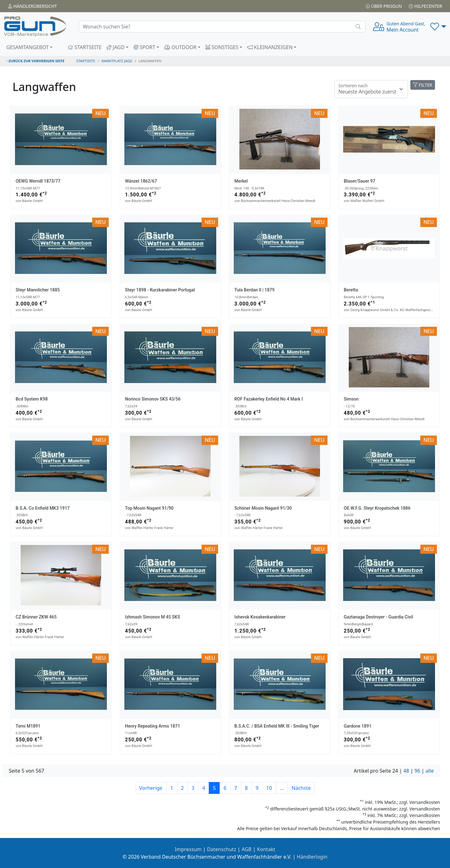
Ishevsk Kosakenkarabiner (260, 617)
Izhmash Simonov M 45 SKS (152, 617)
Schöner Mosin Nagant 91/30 (263, 508)
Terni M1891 (28, 726)
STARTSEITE (85, 47)
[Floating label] (371, 89)
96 (417, 771)
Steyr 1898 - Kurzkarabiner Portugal (160, 290)
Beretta (351, 290)
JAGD (116, 47)
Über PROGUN (384, 6)
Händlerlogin (312, 857)
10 (269, 788)
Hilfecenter (425, 6)
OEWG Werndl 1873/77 (38, 181)
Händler (32, 6)
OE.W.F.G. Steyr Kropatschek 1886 (377, 508)
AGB (247, 849)
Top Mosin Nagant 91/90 (149, 508)
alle (430, 771)
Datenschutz (222, 849)
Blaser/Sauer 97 (360, 181)
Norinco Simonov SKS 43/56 (153, 399)
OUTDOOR (180, 47)
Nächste (301, 788)
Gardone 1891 (357, 726)
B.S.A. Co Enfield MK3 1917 (43, 508)
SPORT (144, 47)
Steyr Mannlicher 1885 (38, 290)
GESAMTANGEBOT (27, 47)
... (282, 788)
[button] (438, 27)
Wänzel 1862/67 (141, 181)
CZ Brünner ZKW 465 (36, 617)
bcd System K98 (32, 399)
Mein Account (406, 27)
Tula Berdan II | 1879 (254, 290)
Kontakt (266, 849)
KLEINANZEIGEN (270, 47)
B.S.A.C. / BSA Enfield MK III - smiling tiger (277, 726)
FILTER (423, 85)
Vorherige (151, 788)
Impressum (188, 849)
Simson (351, 399)
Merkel (241, 181)
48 (406, 771)
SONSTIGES (222, 47)
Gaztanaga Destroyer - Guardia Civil (378, 617)
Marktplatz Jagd (117, 61)
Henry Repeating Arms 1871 (152, 726)
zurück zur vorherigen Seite (35, 61)
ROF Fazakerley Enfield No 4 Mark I (269, 399)
